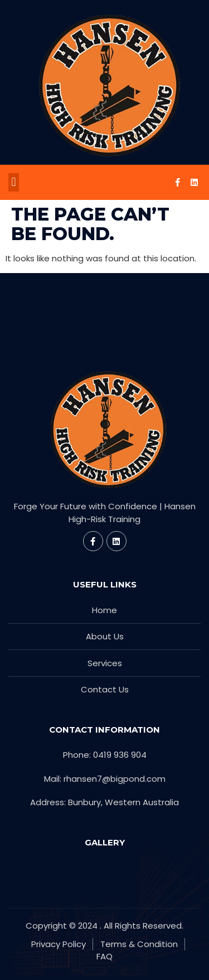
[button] (14, 182)
